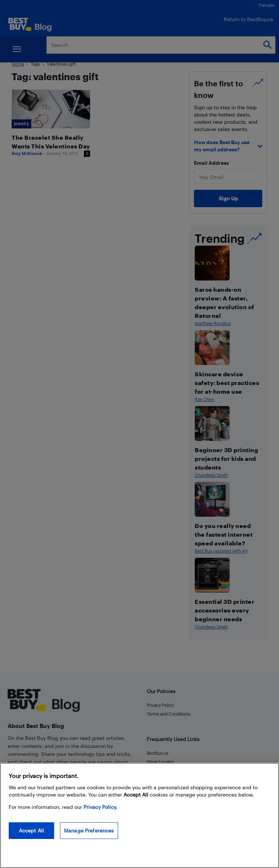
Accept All (31, 830)
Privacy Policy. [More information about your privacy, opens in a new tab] (100, 807)
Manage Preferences (89, 830)
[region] (139, 815)
